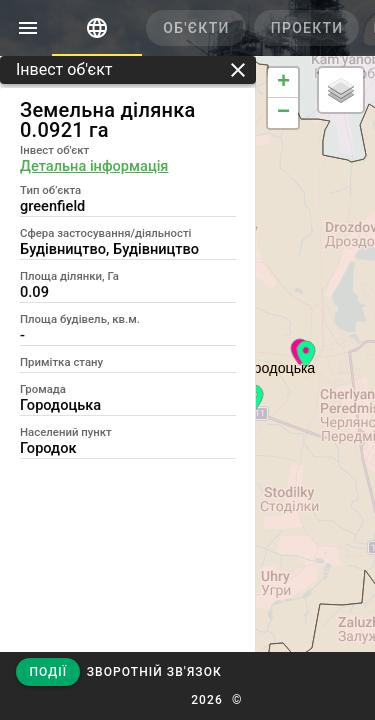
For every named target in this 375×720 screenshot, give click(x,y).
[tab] (97, 28)
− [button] (283, 113)
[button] (153, 672)
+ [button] (283, 83)
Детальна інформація (94, 166)
